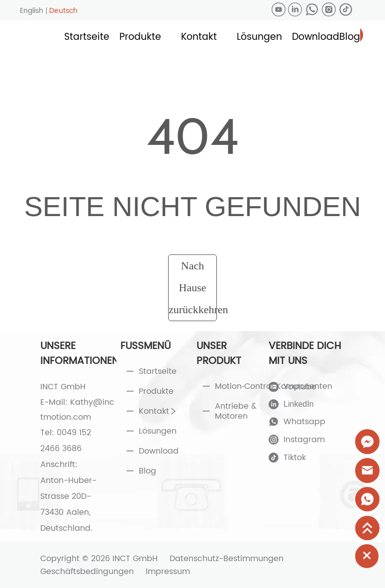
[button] (140, 37)
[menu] (212, 37)
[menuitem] (140, 37)
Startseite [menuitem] (87, 37)
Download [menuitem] (316, 37)
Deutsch (63, 11)
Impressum (168, 572)
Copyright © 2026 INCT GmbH (99, 559)
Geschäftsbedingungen (87, 572)
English (32, 11)
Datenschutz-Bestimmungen (227, 559)
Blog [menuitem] (350, 37)
